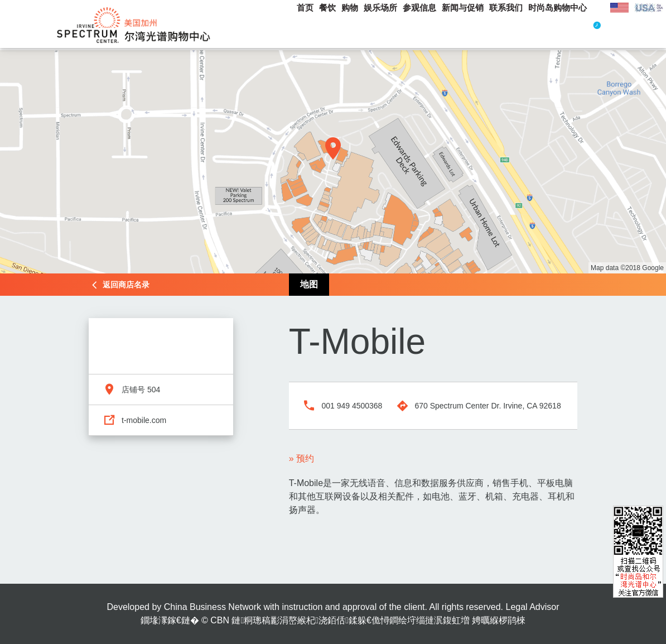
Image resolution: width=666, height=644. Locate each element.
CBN (220, 620)
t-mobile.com (144, 420)
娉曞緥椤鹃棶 (499, 620)
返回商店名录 (126, 285)
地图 (309, 284)
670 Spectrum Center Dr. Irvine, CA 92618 (488, 406)
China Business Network (213, 607)
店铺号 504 (141, 390)
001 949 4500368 (352, 406)
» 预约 (301, 458)
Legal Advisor (532, 607)
